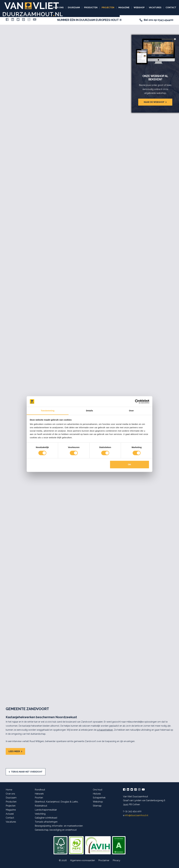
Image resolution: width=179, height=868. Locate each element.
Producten (91, 8)
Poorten (39, 798)
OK (130, 465)
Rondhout (40, 790)
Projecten (108, 8)
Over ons (58, 8)
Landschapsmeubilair (46, 810)
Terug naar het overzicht (27, 772)
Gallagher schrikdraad (46, 818)
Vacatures (155, 8)
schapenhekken (105, 730)
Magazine (124, 8)
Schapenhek (99, 798)
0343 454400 (165, 20)
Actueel (10, 814)
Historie (97, 794)
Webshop (139, 8)
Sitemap (97, 806)
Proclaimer (104, 860)
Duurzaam (74, 8)
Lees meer (14, 751)
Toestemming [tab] (48, 411)
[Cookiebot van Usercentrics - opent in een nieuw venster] (137, 401)
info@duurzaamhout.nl (136, 815)
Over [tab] (131, 411)
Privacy (116, 860)
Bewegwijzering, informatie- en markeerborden (59, 826)
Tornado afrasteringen (46, 822)
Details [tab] (89, 411)
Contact (171, 8)
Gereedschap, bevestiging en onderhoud (56, 830)
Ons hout (98, 790)
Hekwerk (39, 794)
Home (9, 790)
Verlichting (40, 814)
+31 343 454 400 (133, 811)
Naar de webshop (154, 102)
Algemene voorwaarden (83, 860)
